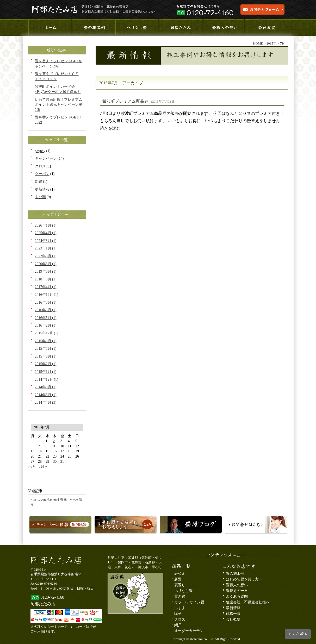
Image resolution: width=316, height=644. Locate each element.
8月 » (43, 467)
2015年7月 (46, 349)
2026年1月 (46, 225)
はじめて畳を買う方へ (244, 579)
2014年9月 (46, 387)
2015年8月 (46, 341)
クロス (40, 166)
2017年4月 (46, 287)
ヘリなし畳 (183, 591)
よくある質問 (237, 596)
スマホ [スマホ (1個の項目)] (42, 500)
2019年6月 (46, 271)
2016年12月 (47, 295)
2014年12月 (47, 380)
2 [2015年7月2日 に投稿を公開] (54, 441)
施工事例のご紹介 (93, 28)
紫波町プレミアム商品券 (125, 101)
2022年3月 (46, 256)
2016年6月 (46, 310)
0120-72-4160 (52, 597)
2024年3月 (46, 241)
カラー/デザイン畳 (189, 602)
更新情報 (42, 189)
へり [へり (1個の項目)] (34, 500)
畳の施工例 (235, 574)
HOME (258, 43)
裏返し (180, 585)
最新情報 (233, 608)
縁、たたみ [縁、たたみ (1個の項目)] (71, 500)
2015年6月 (46, 356)
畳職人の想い (224, 28)
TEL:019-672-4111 (44, 579)
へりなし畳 (137, 28)
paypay (40, 151)
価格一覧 (233, 614)
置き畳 (180, 596)
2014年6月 (46, 395)
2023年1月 (46, 248)
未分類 (40, 197)
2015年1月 (46, 372)
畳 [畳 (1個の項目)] (62, 500)
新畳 (39, 182)
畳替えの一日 (237, 591)
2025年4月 (46, 233)
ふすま (180, 608)
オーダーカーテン (189, 631)
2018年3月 (46, 279)
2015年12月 (47, 333)
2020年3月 (46, 264)
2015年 (272, 43)
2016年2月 (46, 325)
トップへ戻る (298, 634)
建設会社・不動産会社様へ (248, 602)
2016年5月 (46, 318)
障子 (178, 614)
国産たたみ (180, 28)
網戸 (178, 625)
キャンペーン (46, 158)
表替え (180, 574)
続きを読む (110, 128)
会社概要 (267, 28)
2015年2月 (46, 364)
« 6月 (32, 467)
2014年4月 (46, 402)
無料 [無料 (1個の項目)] (56, 500)
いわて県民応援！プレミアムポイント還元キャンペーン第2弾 (59, 105)
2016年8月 (46, 302)
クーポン (42, 174)
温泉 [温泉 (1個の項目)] (50, 500)
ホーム (50, 28)
